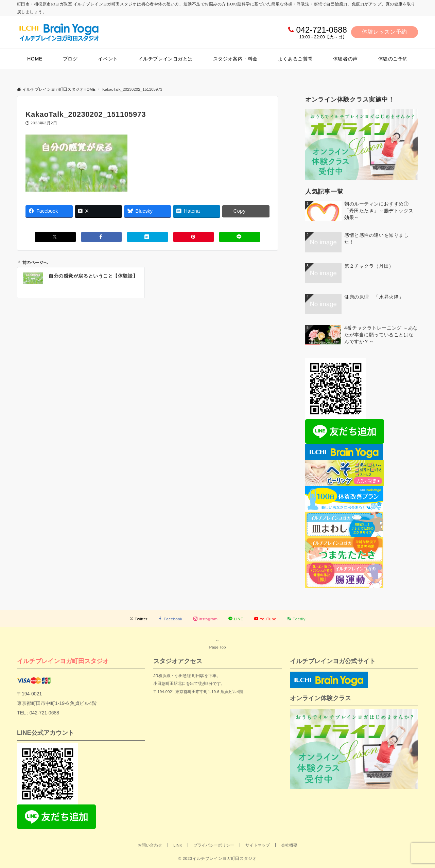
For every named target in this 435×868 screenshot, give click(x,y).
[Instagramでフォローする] (206, 619)
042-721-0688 (321, 30)
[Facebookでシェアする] (102, 237)
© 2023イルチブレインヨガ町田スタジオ (217, 858)
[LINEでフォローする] (236, 619)
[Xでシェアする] (55, 237)
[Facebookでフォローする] (170, 619)
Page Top (217, 643)
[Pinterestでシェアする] (194, 237)
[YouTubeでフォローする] (265, 619)
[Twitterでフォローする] (138, 619)
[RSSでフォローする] (296, 619)
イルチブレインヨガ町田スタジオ (63, 661)
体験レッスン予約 (385, 32)
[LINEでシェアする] (240, 237)
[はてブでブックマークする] (147, 237)
